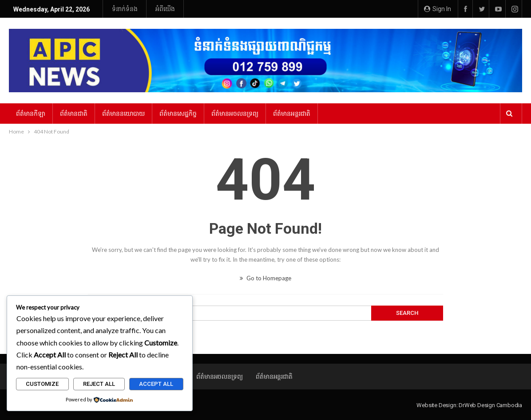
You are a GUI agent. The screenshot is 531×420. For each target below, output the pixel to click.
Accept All (156, 384)
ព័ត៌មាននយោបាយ (123, 114)
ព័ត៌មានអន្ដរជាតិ (292, 114)
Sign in (438, 9)
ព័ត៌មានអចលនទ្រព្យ (235, 114)
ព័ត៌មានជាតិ (74, 114)
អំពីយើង (165, 9)
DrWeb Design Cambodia (490, 405)
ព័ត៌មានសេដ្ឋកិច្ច (178, 114)
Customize (42, 384)
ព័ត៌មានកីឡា (31, 114)
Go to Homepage (265, 278)
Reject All (99, 384)
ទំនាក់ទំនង (125, 9)
